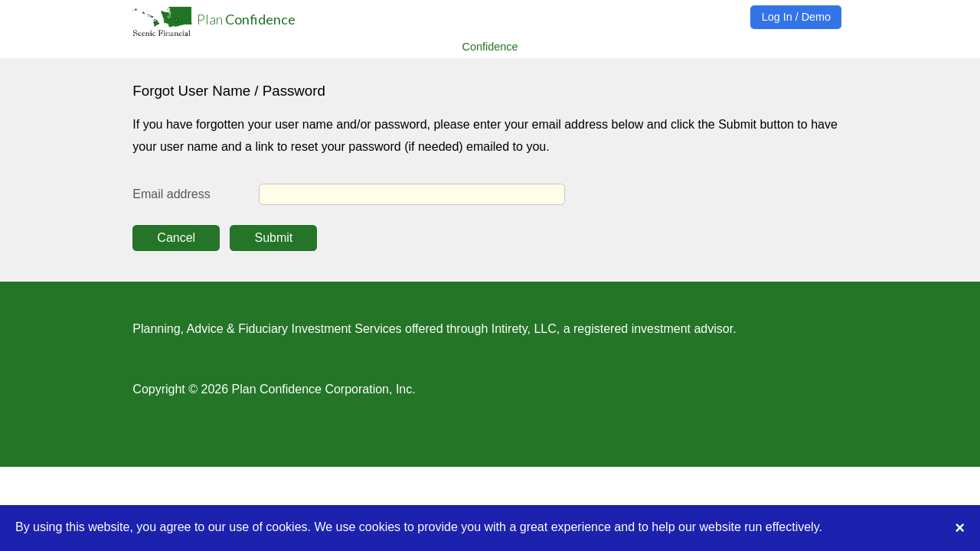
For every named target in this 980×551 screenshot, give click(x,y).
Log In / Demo (796, 17)
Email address (171, 194)
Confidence (490, 46)
